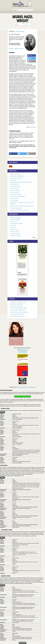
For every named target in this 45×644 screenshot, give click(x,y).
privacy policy (25, 387)
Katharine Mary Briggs (15, 219)
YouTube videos (4, 465)
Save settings (23, 643)
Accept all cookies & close (22, 396)
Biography (11, 49)
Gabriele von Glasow (15, 232)
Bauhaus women (14, 184)
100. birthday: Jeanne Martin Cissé (18, 302)
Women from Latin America (16, 178)
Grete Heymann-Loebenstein (17, 223)
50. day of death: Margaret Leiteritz (18, 310)
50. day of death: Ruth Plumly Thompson (19, 312)
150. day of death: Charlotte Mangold (18, 308)
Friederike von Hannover (16, 236)
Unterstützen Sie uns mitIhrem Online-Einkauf (22, 351)
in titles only (26, 25)
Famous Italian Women (15, 186)
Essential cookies (5, 409)
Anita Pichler (13, 227)
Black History (13, 180)
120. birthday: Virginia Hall (16, 306)
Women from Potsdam (15, 190)
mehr (34, 238)
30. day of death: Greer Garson (17, 314)
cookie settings (32, 387)
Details (3, 412)
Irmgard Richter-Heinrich (16, 217)
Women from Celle (14, 199)
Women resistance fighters (16, 208)
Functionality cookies (6, 530)
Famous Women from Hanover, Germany (19, 210)
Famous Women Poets (15, 174)
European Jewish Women (16, 194)
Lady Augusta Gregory (15, 234)
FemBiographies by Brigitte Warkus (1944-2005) (21, 182)
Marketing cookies (5, 576)
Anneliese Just (13, 221)
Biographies (12, 31)
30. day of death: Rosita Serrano (17, 316)
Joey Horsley (33, 127)
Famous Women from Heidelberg (18, 197)
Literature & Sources (19, 49)
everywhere (26, 24)
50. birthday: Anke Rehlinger (17, 304)
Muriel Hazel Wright (20, 31)
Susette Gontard (14, 229)
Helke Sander (13, 225)
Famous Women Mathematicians (18, 176)
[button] (32, 55)
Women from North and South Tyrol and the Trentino (22, 206)
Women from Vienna (15, 192)
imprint (20, 387)
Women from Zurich (15, 188)
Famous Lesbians (14, 201)
